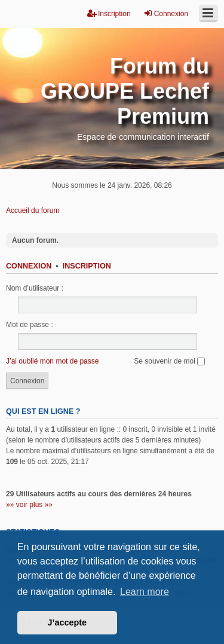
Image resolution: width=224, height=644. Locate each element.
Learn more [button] (145, 592)
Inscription (87, 266)
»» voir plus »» (29, 505)
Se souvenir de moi (169, 361)
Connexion (29, 266)
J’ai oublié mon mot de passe (52, 361)
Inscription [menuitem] (109, 13)
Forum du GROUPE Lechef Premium (125, 91)
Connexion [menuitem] (166, 13)
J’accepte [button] (67, 622)
